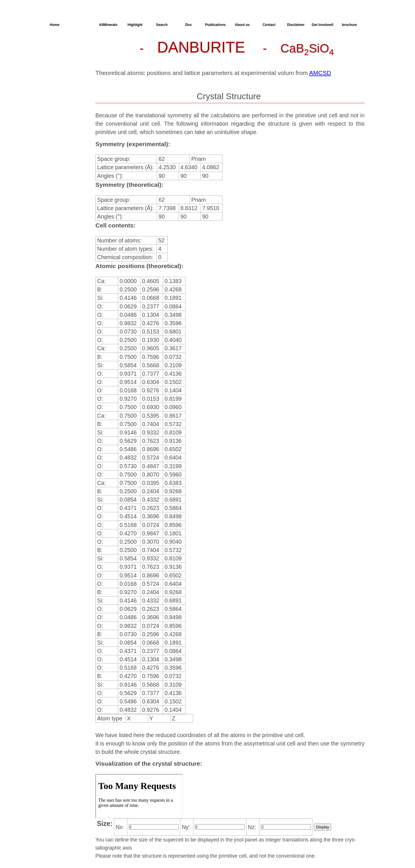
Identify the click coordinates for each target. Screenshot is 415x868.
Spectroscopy (66, 77)
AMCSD (320, 73)
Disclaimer (296, 25)
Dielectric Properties (62, 68)
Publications (215, 25)
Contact (269, 25)
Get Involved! (322, 25)
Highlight (135, 25)
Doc (189, 25)
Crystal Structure (69, 46)
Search (162, 25)
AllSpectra (81, 25)
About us (242, 25)
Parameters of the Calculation (67, 56)
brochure (349, 25)
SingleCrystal (65, 87)
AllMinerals (108, 25)
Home (55, 25)
